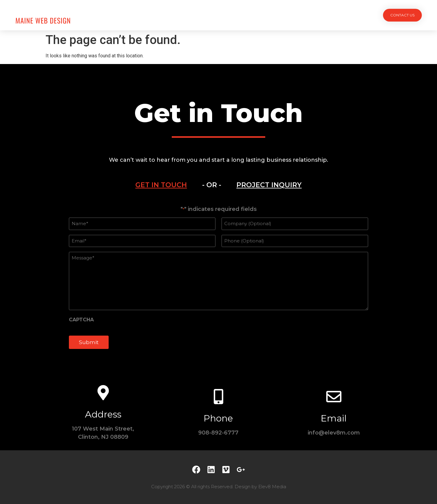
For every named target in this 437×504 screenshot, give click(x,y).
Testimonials (263, 15)
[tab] (161, 185)
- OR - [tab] (212, 185)
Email (334, 418)
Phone (218, 418)
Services (203, 15)
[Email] (334, 397)
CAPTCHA (81, 320)
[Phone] (218, 397)
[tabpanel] (218, 281)
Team (230, 15)
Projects (170, 15)
